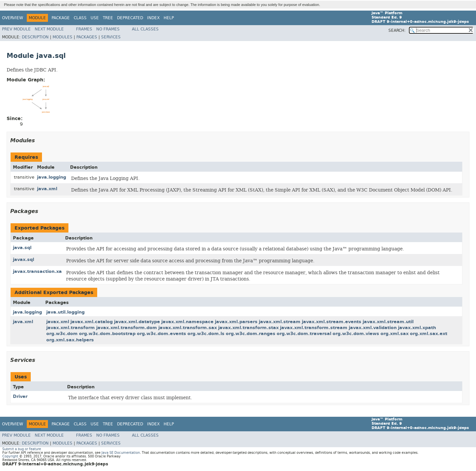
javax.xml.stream (280, 322)
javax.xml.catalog (92, 322)
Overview (13, 18)
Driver (20, 396)
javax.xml (58, 322)
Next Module (49, 29)
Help (169, 18)
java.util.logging (65, 312)
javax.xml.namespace (187, 322)
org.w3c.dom (62, 334)
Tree (108, 18)
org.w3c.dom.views (356, 334)
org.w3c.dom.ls (206, 334)
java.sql (22, 248)
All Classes (145, 29)
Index (153, 18)
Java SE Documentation (121, 453)
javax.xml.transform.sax (188, 328)
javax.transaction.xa (37, 271)
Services (111, 37)
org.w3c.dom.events (161, 334)
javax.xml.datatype (137, 322)
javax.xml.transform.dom (127, 328)
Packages (87, 37)
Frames (84, 29)
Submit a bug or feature (22, 449)
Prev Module (16, 29)
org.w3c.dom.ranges (251, 334)
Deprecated (130, 18)
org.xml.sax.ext (429, 334)
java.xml (47, 189)
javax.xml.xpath (417, 328)
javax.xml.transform (71, 328)
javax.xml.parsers (236, 322)
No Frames (108, 29)
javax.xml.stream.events (332, 322)
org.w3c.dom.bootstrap (107, 334)
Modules (62, 37)
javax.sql (23, 259)
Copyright (10, 456)
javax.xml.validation (373, 328)
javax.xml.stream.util (388, 322)
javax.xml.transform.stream (314, 328)
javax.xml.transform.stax (248, 328)
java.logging (52, 177)
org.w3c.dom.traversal (304, 334)
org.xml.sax (395, 334)
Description (35, 37)
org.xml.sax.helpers (70, 340)
